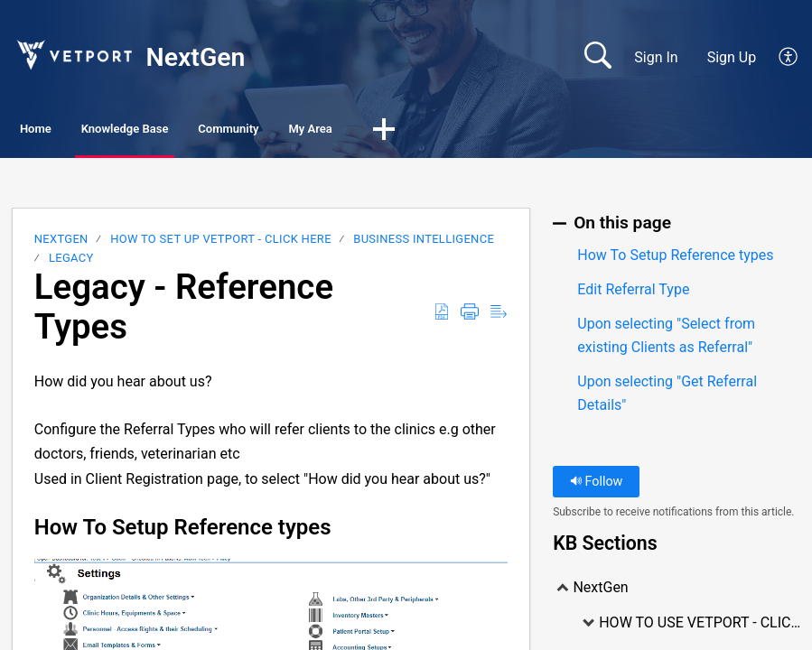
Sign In (656, 57)
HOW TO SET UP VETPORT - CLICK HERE (221, 243)
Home (63, 131)
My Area (480, 131)
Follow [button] (597, 486)
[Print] (470, 317)
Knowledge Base (199, 131)
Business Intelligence (424, 243)
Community (354, 131)
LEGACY (71, 261)
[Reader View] (499, 317)
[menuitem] (778, 58)
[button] (576, 133)
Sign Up (732, 57)
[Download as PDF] (442, 317)
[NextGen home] (73, 55)
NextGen (61, 243)
